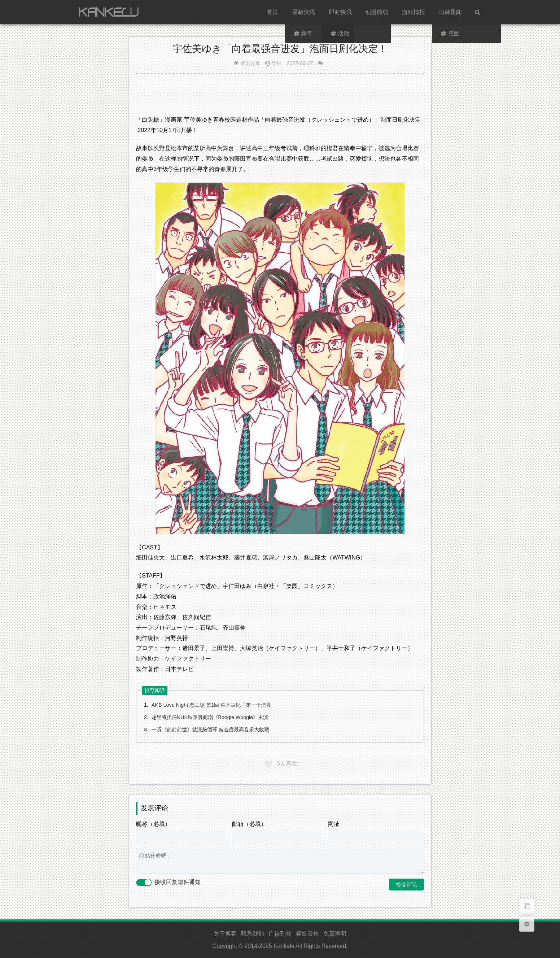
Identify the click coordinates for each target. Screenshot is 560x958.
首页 (272, 12)
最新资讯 (303, 12)
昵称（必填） (153, 824)
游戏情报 (414, 12)
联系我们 (253, 934)
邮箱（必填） (249, 824)
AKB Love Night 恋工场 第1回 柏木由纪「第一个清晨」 (214, 705)
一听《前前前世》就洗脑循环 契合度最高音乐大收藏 (210, 730)
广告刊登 (280, 934)
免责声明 (335, 934)
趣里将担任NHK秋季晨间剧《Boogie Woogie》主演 (210, 717)
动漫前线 (377, 12)
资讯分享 (250, 63)
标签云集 (307, 934)
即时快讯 (340, 12)
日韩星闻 (450, 12)
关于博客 (225, 934)
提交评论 (407, 885)
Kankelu (284, 946)
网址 (334, 824)
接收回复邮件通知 (168, 882)
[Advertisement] (280, 97)
